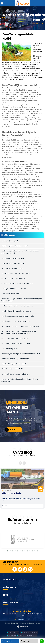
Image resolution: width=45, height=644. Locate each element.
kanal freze (11, 636)
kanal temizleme (13, 632)
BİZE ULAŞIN (25, 641)
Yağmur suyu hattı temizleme (27, 636)
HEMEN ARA (7, 641)
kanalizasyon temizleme (29, 632)
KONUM (12, 430)
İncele (5, 506)
